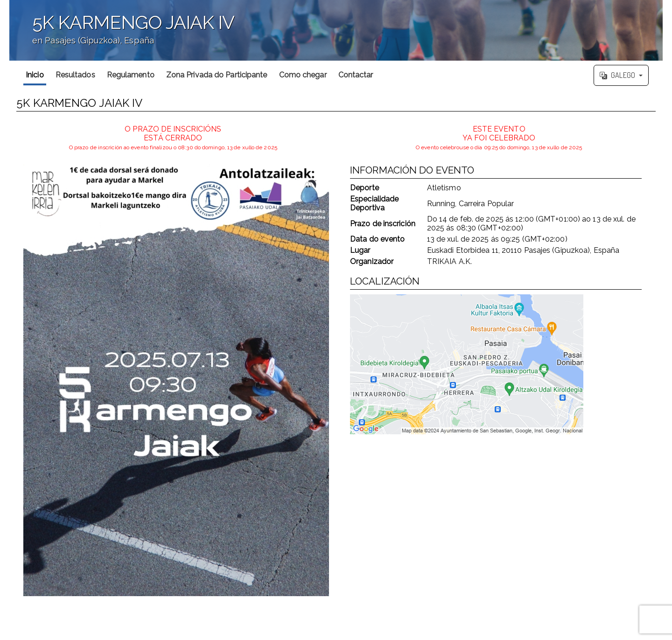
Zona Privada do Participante (217, 75)
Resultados (75, 75)
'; (336, 30)
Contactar (356, 75)
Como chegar (303, 75)
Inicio (35, 75)
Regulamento (131, 75)
